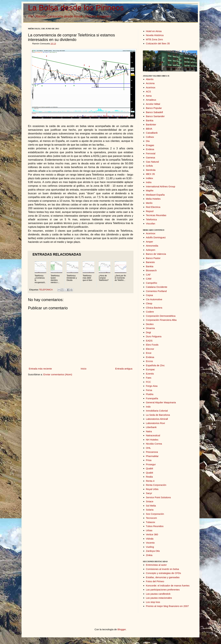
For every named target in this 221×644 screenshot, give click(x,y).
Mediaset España (155, 195)
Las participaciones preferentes (163, 590)
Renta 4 (150, 481)
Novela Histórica (155, 35)
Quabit (149, 468)
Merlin (149, 203)
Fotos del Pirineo (155, 581)
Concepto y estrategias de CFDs (163, 573)
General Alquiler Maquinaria (161, 402)
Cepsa (149, 295)
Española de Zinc (155, 365)
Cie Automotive (154, 299)
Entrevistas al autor (156, 565)
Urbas (149, 530)
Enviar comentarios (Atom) (58, 374)
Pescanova (152, 452)
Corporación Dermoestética (161, 316)
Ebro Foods (152, 345)
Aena (149, 96)
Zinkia (149, 555)
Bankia (150, 120)
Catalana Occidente (157, 287)
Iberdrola (151, 170)
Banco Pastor (153, 258)
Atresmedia (152, 246)
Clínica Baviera (154, 308)
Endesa (150, 149)
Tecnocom (151, 518)
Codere (150, 312)
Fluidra (150, 394)
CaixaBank (152, 133)
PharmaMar (152, 456)
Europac (150, 369)
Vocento (150, 543)
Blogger (122, 629)
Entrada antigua (124, 369)
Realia (149, 477)
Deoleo (150, 324)
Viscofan (151, 223)
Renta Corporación (156, 485)
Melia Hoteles (153, 199)
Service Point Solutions (158, 497)
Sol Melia (151, 506)
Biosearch (151, 270)
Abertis (150, 79)
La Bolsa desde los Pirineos (76, 8)
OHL (148, 448)
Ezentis (150, 374)
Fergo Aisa (152, 386)
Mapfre (150, 190)
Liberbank (151, 427)
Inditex (149, 178)
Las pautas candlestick (158, 594)
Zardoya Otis (153, 551)
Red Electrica (153, 207)
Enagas (150, 145)
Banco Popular (154, 108)
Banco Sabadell (154, 112)
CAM (149, 279)
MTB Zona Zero (154, 39)
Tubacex (151, 522)
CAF (148, 275)
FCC (148, 382)
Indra (149, 182)
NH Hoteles (152, 440)
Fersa (149, 390)
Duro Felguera (154, 336)
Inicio (84, 369)
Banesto (150, 262)
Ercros (149, 361)
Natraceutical (153, 435)
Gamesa (151, 157)
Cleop (149, 303)
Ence (149, 353)
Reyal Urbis (152, 489)
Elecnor (150, 349)
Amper (149, 242)
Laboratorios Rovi (155, 423)
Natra (149, 431)
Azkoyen (151, 250)
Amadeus (151, 100)
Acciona (150, 83)
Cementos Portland (156, 291)
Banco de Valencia (156, 254)
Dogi (148, 332)
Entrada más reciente (40, 369)
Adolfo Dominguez (156, 237)
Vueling (150, 547)
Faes (149, 378)
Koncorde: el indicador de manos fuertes (168, 586)
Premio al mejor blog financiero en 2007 (167, 606)
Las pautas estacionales (159, 598)
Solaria (150, 510)
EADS (149, 341)
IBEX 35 (150, 174)
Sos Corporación (155, 514)
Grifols (149, 166)
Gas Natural (152, 162)
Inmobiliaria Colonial (157, 411)
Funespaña (152, 398)
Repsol (150, 211)
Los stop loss (153, 602)
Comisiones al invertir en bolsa (162, 569)
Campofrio (152, 283)
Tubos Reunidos (155, 526)
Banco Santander (155, 116)
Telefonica (151, 219)
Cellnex (150, 137)
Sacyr (149, 493)
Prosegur (151, 464)
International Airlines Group (161, 186)
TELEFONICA (46, 290)
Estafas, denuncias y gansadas (163, 577)
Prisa (149, 460)
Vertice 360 (152, 534)
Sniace (150, 501)
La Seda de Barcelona (158, 415)
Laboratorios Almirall (157, 419)
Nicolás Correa (154, 444)
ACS (148, 91)
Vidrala (150, 539)
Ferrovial (151, 153)
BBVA (149, 129)
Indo (148, 407)
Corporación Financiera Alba (161, 320)
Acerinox (151, 87)
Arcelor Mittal (153, 104)
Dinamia (150, 328)
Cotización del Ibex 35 (158, 43)
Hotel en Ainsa (154, 31)
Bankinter (151, 124)
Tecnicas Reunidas (156, 215)
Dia (148, 141)
